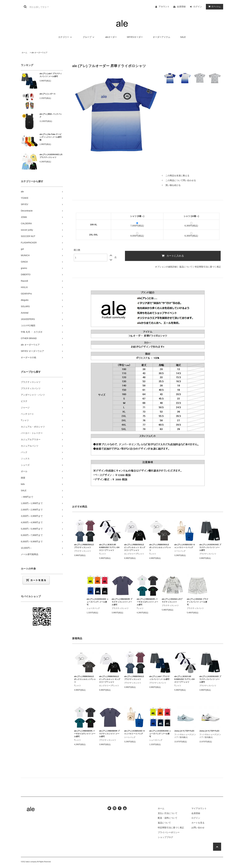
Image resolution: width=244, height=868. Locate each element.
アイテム (214, 7)
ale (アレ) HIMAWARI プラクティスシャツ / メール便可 (122, 602)
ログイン (198, 7)
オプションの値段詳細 (166, 267)
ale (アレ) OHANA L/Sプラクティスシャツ (172, 601)
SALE (183, 37)
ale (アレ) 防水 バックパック (51, 115)
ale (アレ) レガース (48, 94)
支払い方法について (168, 813)
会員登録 (181, 7)
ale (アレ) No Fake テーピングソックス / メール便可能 (51, 137)
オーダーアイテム (162, 37)
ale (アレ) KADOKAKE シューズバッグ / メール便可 (98, 602)
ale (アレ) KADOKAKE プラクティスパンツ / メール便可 (210, 547)
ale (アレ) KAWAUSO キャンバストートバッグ (185, 546)
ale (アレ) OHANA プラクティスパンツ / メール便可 (198, 602)
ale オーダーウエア (39, 53)
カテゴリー (66, 37)
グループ (89, 37)
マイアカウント (199, 808)
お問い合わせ (198, 828)
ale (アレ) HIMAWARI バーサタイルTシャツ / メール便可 (147, 602)
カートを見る (198, 823)
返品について (186, 267)
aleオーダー (111, 37)
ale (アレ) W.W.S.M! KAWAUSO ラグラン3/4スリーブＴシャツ (109, 547)
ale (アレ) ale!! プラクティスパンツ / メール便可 (51, 75)
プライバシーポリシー (169, 832)
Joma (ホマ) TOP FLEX (184, 731)
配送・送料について (168, 818)
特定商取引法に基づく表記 (208, 267)
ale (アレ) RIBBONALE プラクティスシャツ (84, 546)
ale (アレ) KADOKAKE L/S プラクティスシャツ (51, 156)
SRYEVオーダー (135, 37)
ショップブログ (165, 837)
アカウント (164, 7)
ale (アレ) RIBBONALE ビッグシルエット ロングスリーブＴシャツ (135, 547)
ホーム (24, 53)
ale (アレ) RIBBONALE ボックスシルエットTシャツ (160, 547)
